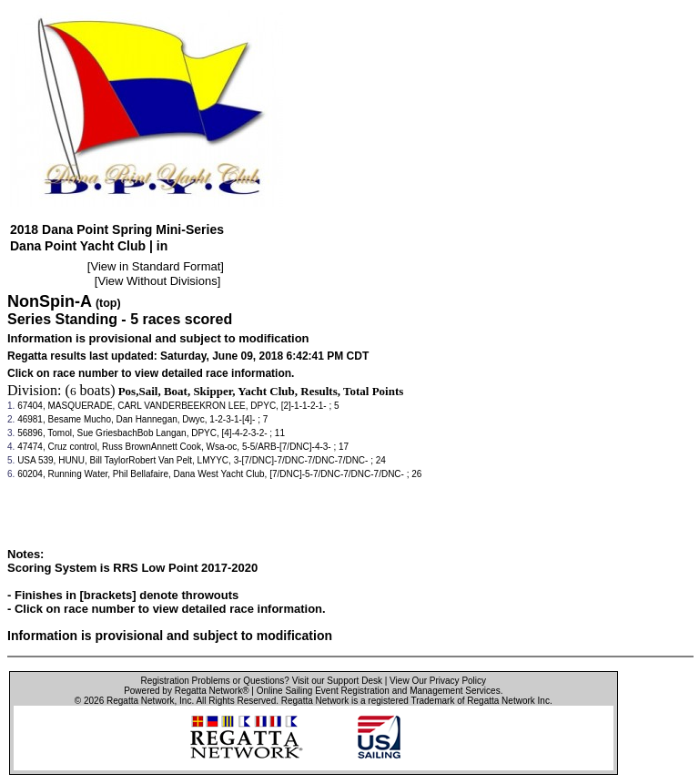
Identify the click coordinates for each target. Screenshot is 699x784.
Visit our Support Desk (337, 681)
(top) (108, 303)
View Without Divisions (157, 281)
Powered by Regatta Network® (186, 691)
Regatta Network (140, 701)
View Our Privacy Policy (438, 681)
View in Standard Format (155, 266)
